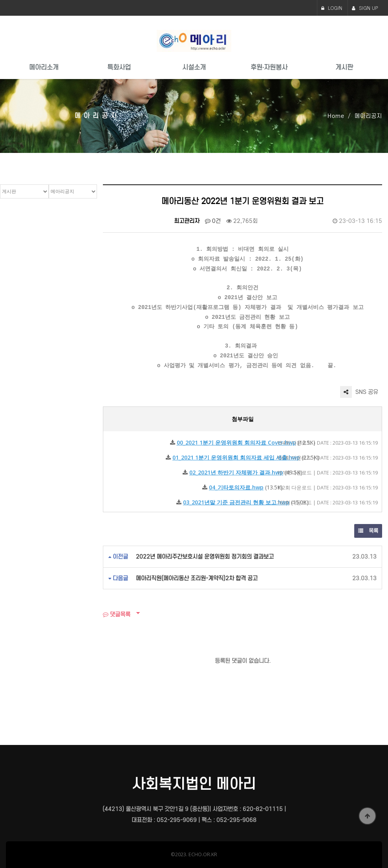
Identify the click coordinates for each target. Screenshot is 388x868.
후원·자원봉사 (269, 67)
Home (336, 116)
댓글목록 (117, 614)
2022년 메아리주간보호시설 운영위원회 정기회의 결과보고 (205, 557)
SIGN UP (365, 8)
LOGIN (332, 8)
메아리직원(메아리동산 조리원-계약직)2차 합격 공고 (197, 578)
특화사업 (119, 67)
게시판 (344, 67)
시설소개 (194, 67)
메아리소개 (44, 67)
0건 (213, 221)
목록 (368, 531)
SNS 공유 (359, 392)
